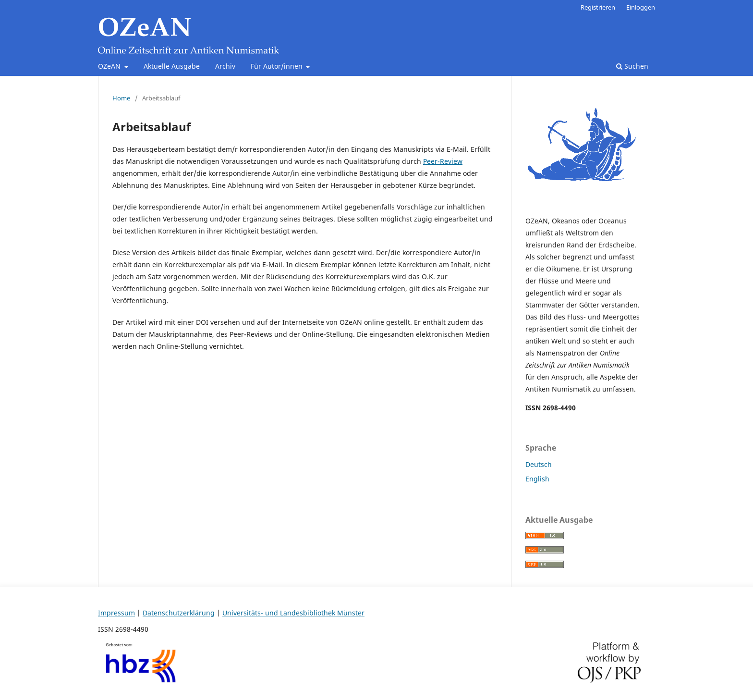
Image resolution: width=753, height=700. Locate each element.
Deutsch (539, 464)
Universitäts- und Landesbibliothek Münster (293, 613)
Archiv (225, 66)
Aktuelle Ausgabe (172, 66)
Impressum (116, 613)
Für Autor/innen (278, 66)
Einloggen (641, 7)
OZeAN (110, 66)
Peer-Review (443, 161)
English (537, 479)
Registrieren (598, 7)
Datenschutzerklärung (179, 613)
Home (121, 98)
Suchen (632, 66)
